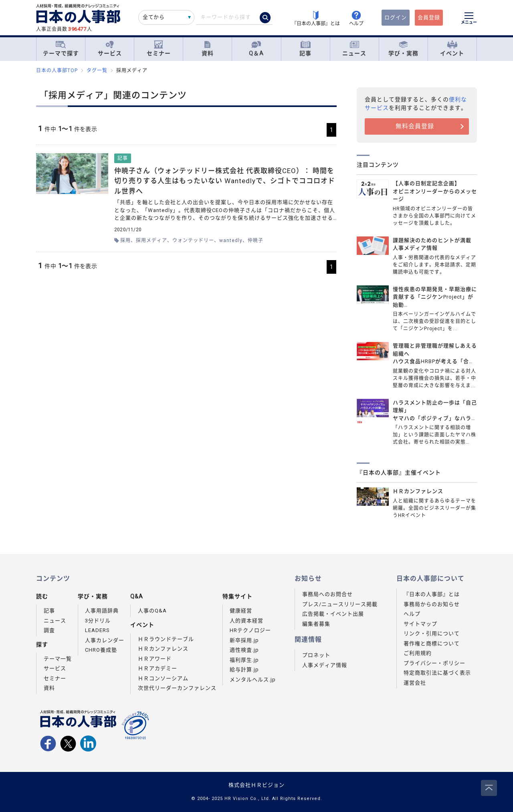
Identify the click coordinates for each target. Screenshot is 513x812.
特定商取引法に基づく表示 (437, 673)
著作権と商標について (432, 643)
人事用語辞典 (102, 611)
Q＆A (256, 49)
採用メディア (151, 240)
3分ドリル (98, 621)
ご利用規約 (418, 653)
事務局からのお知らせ (432, 604)
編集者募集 (316, 624)
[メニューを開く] (469, 19)
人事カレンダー (105, 640)
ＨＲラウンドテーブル (166, 639)
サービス (110, 49)
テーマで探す (61, 48)
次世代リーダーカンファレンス (177, 688)
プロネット (316, 655)
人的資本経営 (246, 621)
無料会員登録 (415, 126)
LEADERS (97, 630)
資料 (208, 49)
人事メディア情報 (325, 665)
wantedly (231, 240)
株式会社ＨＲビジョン (256, 785)
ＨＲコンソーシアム (163, 678)
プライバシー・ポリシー (434, 663)
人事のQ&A (152, 611)
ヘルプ (412, 614)
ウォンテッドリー (193, 240)
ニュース (354, 49)
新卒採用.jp (244, 640)
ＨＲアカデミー (158, 668)
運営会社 (415, 683)
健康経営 (241, 611)
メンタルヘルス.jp (253, 680)
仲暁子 (255, 240)
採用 (125, 240)
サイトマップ (420, 624)
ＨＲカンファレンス (163, 649)
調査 (49, 630)
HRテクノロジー (250, 630)
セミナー (159, 49)
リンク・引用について (432, 633)
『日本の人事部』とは (432, 594)
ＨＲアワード (155, 659)
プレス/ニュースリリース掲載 (340, 604)
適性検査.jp (244, 650)
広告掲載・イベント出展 (333, 614)
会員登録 (429, 17)
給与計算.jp (244, 670)
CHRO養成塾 (101, 650)
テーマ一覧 (58, 659)
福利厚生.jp (244, 660)
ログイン (396, 17)
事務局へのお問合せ (327, 594)
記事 (305, 49)
